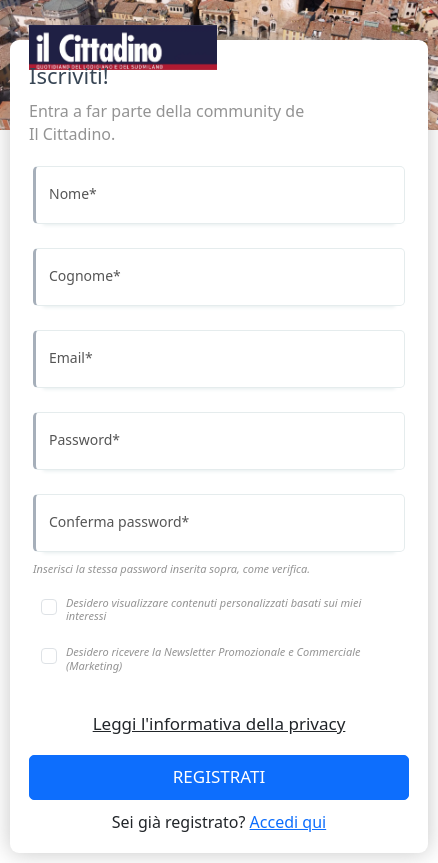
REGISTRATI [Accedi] (219, 776)
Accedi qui (288, 822)
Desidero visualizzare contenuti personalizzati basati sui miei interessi (213, 609)
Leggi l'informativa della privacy (219, 723)
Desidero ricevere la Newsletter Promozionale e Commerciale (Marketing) (213, 658)
